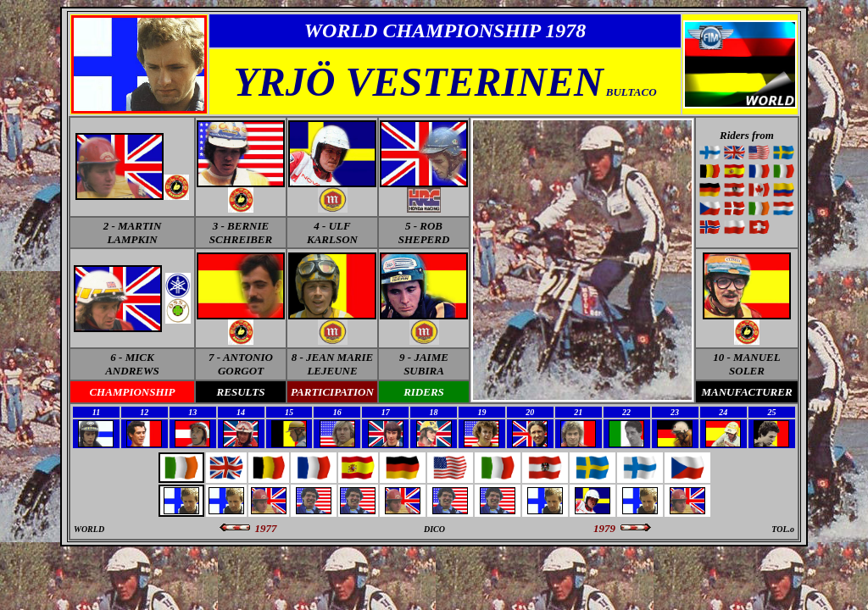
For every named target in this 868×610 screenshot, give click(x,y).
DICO (434, 529)
